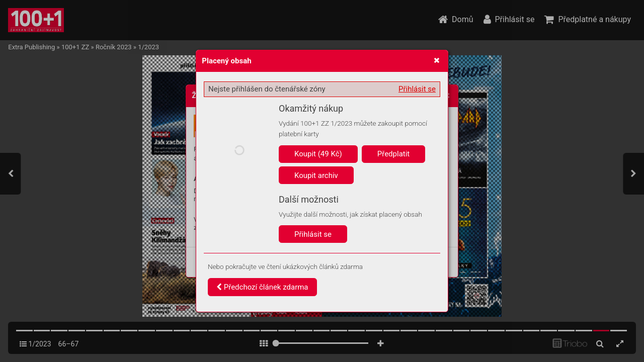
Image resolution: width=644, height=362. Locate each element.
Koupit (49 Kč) (318, 154)
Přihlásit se (417, 89)
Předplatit (394, 154)
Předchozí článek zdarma (262, 287)
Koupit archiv (316, 175)
